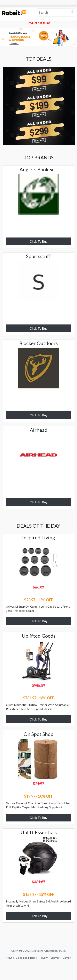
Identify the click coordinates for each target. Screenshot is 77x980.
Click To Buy (38, 241)
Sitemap (55, 958)
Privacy (44, 958)
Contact (67, 958)
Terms (33, 958)
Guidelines (21, 958)
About (9, 958)
